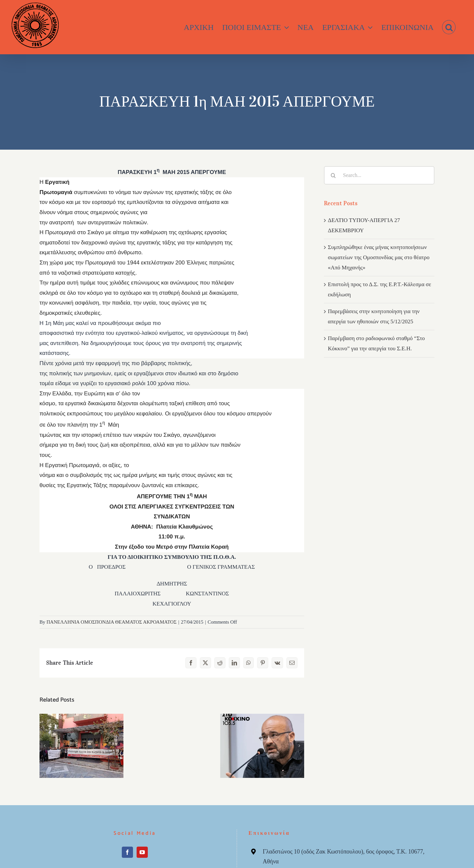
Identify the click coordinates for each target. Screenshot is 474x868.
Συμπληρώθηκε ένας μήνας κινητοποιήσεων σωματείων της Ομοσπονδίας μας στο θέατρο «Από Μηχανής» (379, 257)
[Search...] (379, 175)
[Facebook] (127, 852)
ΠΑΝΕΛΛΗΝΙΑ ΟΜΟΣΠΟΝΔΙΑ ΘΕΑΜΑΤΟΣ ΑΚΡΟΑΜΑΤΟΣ (111, 622)
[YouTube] (142, 852)
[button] (449, 27)
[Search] (333, 175)
